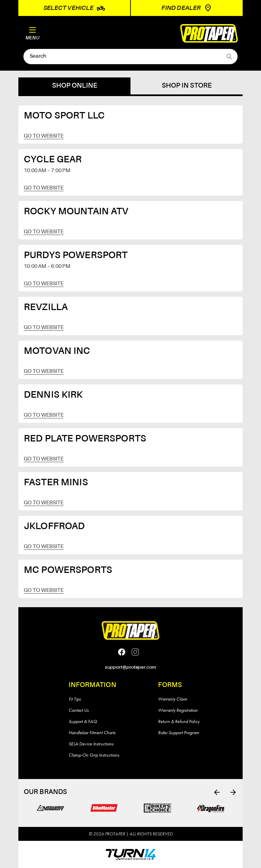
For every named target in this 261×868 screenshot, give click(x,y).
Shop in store (187, 86)
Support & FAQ (83, 721)
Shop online (75, 86)
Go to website (44, 136)
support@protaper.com (130, 667)
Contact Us (79, 710)
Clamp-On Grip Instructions (94, 755)
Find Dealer (187, 8)
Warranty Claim (173, 699)
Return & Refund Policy (179, 721)
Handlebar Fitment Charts (92, 733)
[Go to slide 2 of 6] (233, 792)
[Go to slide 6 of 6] (217, 792)
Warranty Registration (178, 710)
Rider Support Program (179, 733)
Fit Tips (75, 699)
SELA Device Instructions (91, 744)
